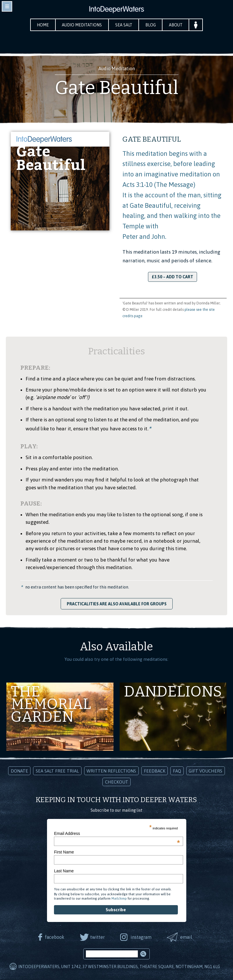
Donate (19, 771)
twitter (97, 937)
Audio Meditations (82, 25)
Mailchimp (119, 898)
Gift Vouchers (205, 771)
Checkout (117, 782)
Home (42, 25)
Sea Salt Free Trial (57, 771)
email (186, 937)
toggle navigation (7, 6)
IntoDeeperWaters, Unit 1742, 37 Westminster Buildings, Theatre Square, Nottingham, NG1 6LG (119, 967)
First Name (64, 852)
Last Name (64, 871)
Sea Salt (124, 25)
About (177, 25)
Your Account (197, 25)
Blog (151, 25)
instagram (141, 937)
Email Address (117, 833)
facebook (54, 937)
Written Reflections (111, 771)
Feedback (155, 771)
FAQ (177, 771)
